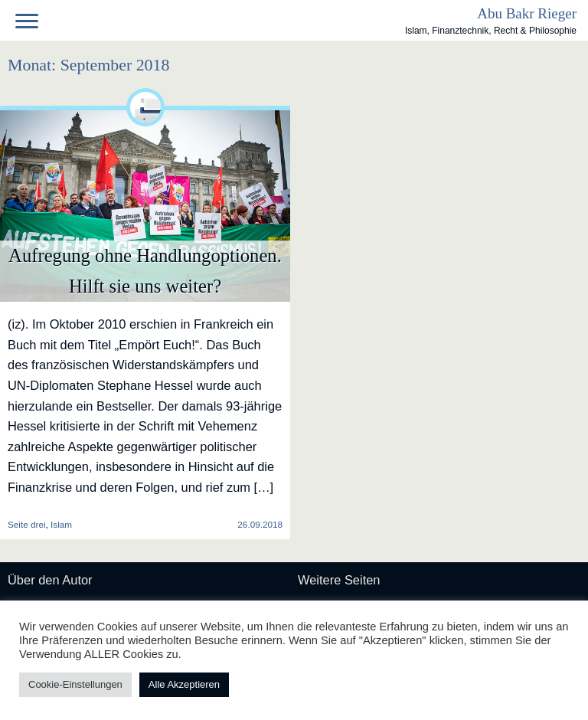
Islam (61, 524)
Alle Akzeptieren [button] (184, 684)
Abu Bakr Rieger (527, 13)
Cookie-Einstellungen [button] (75, 684)
